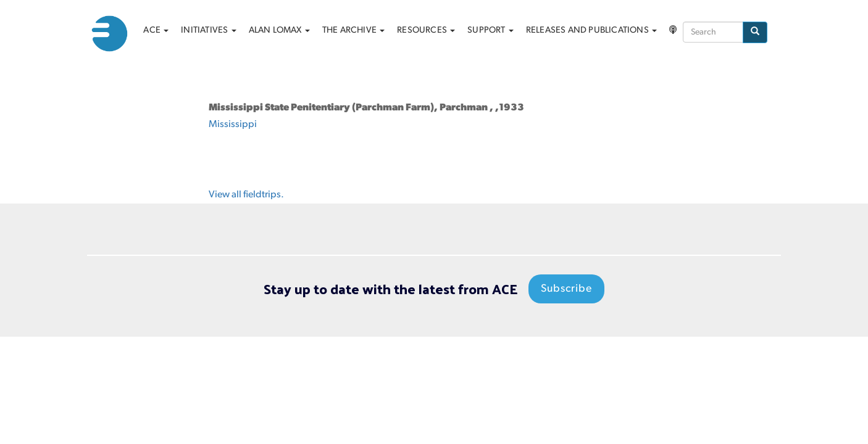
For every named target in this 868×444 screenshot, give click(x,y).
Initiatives (208, 31)
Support (490, 31)
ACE (156, 31)
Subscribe (566, 289)
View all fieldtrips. (246, 195)
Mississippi (233, 125)
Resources (426, 31)
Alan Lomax (279, 31)
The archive (353, 31)
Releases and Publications (591, 31)
